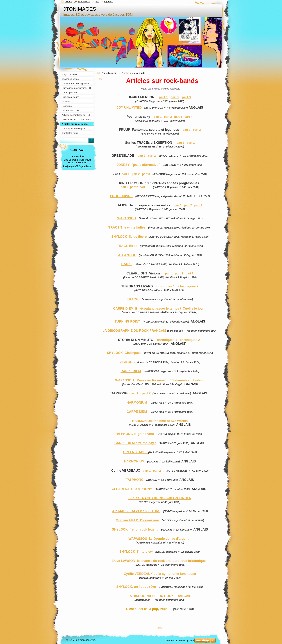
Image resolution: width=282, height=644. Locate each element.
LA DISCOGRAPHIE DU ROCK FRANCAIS (134, 331)
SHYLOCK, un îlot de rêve (136, 587)
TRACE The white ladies (127, 227)
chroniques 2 (188, 286)
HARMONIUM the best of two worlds (160, 421)
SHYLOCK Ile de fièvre (129, 237)
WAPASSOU (127, 218)
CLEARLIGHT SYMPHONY (132, 489)
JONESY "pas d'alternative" (138, 165)
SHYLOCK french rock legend (135, 529)
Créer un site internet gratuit (179, 640)
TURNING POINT (127, 321)
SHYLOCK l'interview (136, 552)
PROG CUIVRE (121, 196)
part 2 (175, 97)
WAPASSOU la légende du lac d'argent (158, 539)
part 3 (186, 97)
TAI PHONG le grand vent (135, 434)
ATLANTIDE (127, 255)
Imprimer (108, 2)
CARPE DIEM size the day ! (135, 443)
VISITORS (129, 362)
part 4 (188, 117)
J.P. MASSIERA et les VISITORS (136, 511)
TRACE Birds (127, 246)
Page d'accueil (109, 73)
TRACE (126, 264)
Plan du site (84, 2)
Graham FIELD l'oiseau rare (137, 520)
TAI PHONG (135, 480)
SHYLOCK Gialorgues (124, 353)
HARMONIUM (138, 402)
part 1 (163, 97)
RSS (97, 2)
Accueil (69, 2)
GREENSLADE (136, 452)
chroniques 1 (165, 286)
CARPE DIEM (131, 371)
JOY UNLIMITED (129, 108)
